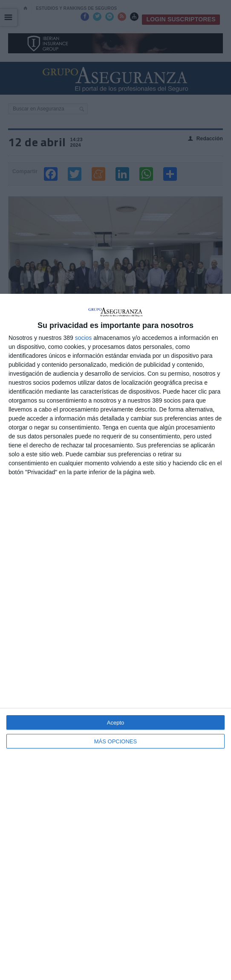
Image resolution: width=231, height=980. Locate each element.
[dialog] (115, 637)
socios (84, 338)
